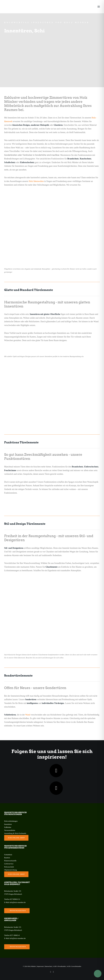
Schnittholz (8, 855)
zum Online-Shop (16, 838)
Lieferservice (9, 864)
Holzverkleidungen (11, 821)
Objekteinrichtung (11, 870)
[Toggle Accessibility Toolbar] (98, 974)
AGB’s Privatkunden (59, 966)
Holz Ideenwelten (36, 181)
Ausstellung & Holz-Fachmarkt (15, 833)
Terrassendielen (10, 830)
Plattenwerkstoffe (10, 861)
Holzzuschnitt (9, 867)
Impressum (40, 966)
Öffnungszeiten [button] (17, 911)
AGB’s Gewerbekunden (74, 966)
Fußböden (8, 827)
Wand (28, 715)
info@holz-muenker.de (18, 902)
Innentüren (8, 824)
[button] (99, 7)
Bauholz (7, 858)
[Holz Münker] (8, 7)
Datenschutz (48, 966)
